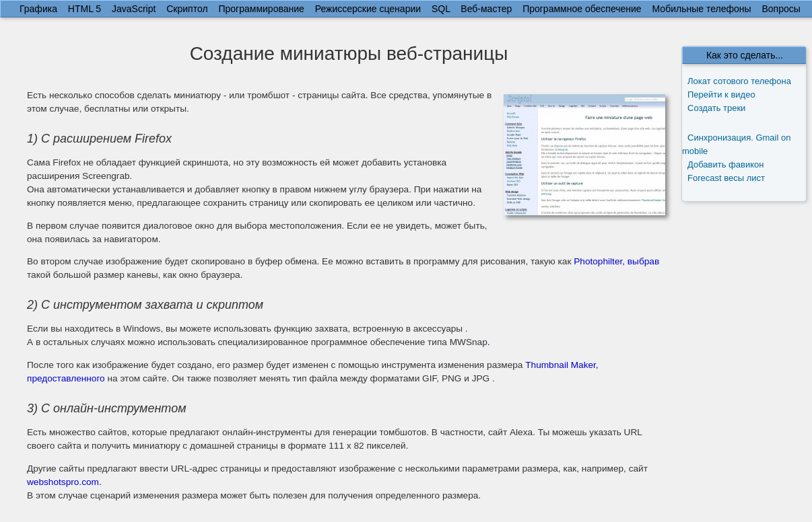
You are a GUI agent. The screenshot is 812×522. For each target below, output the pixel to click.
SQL (441, 9)
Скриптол (187, 9)
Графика (38, 9)
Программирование (261, 9)
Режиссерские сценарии (368, 9)
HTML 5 (84, 9)
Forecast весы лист (726, 178)
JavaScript (134, 9)
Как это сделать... (745, 55)
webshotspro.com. (64, 482)
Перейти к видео (721, 95)
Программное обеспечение (582, 9)
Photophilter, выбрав (616, 261)
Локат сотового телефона (739, 81)
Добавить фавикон (725, 164)
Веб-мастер (486, 9)
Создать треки (716, 108)
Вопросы (781, 9)
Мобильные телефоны (702, 9)
